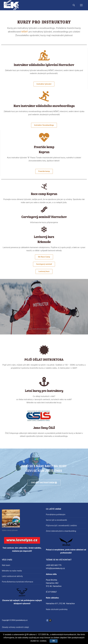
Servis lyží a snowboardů (57, 520)
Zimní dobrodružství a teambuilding (61, 531)
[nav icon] (81, 5)
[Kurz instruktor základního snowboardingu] (44, 96)
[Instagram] (50, 620)
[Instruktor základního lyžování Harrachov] (44, 55)
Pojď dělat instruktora (44, 359)
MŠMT (25, 32)
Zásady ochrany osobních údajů (15, 627)
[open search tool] (74, 5)
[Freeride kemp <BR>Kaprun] (44, 137)
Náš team (6, 565)
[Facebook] (47, 620)
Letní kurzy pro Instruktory (44, 391)
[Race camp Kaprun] (44, 186)
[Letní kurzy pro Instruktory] (44, 382)
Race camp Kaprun (44, 194)
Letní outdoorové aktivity (12, 576)
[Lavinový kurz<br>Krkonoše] (44, 229)
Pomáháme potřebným (56, 515)
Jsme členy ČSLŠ (44, 428)
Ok (54, 641)
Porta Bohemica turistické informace (17, 582)
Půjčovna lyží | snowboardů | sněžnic (61, 526)
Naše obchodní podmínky (57, 609)
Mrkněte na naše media (12, 571)
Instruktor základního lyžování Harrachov (44, 65)
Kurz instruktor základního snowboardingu (44, 106)
